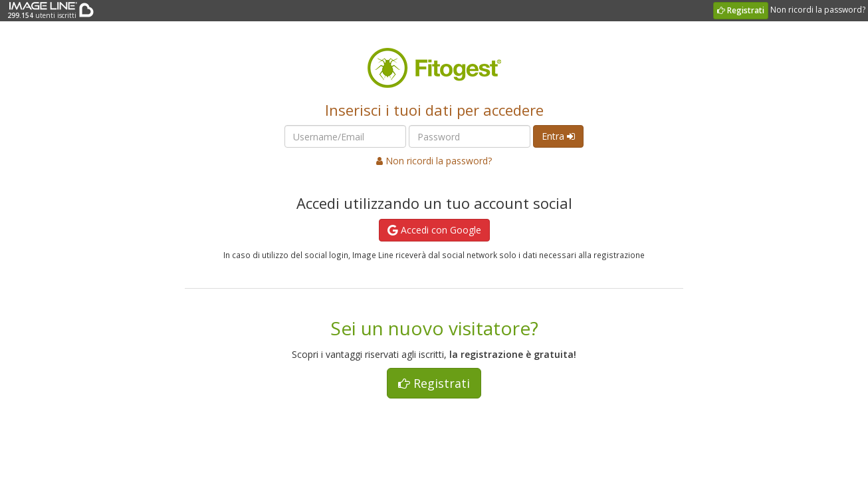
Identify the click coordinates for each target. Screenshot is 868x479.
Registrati (741, 10)
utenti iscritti (42, 10)
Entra (558, 136)
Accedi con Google (434, 230)
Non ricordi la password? (818, 10)
